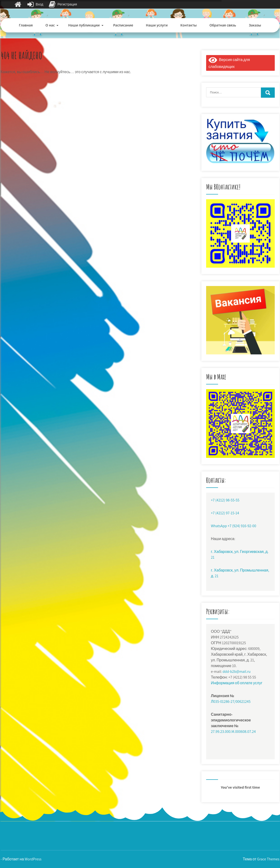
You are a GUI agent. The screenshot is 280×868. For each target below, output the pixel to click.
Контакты (188, 25)
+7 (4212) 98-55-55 (225, 500)
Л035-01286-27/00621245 (231, 702)
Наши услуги (157, 25)
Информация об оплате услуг (237, 683)
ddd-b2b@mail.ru (237, 671)
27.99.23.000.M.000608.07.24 (233, 732)
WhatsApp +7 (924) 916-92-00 (234, 526)
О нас (50, 25)
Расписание (123, 25)
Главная (26, 25)
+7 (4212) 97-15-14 (225, 513)
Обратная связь (223, 25)
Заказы (255, 25)
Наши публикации (84, 25)
